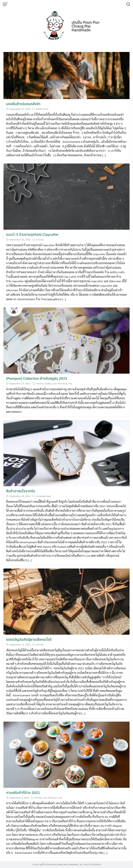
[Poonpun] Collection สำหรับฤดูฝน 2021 (37, 378)
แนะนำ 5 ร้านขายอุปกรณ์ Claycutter (32, 234)
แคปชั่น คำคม (42, 109)
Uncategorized (43, 496)
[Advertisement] (66, 26)
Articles (40, 240)
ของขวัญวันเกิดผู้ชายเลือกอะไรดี (29, 639)
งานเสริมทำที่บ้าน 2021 (23, 793)
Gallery (48, 384)
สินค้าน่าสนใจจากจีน (21, 491)
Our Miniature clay (63, 384)
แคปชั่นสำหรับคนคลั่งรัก (23, 104)
